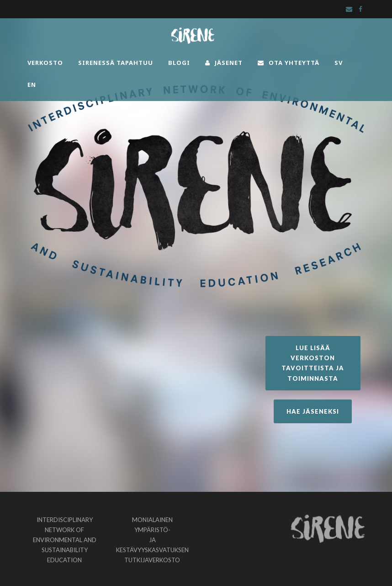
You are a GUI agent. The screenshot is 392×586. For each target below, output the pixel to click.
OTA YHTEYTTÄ (289, 63)
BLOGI (179, 63)
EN (32, 85)
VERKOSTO (45, 63)
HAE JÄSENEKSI (313, 411)
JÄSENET (224, 63)
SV (339, 63)
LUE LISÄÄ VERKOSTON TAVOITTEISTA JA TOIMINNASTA (313, 363)
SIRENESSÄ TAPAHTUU (116, 63)
